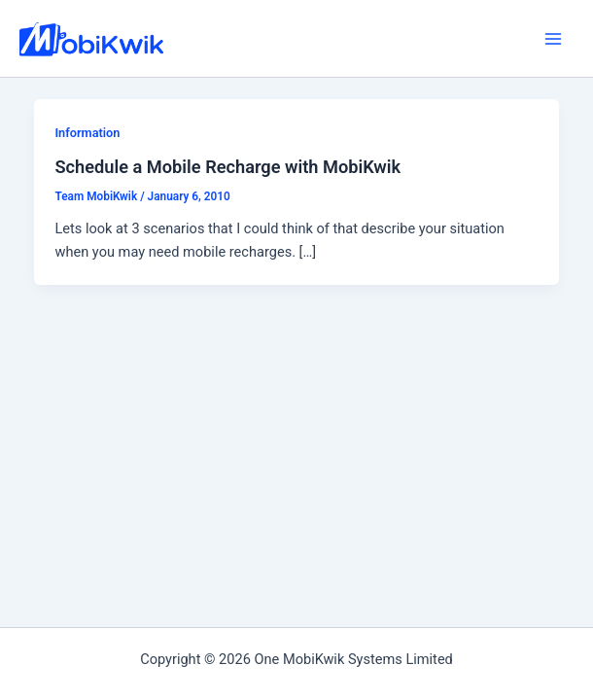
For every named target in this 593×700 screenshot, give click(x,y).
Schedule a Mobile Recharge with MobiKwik (227, 167)
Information (87, 133)
